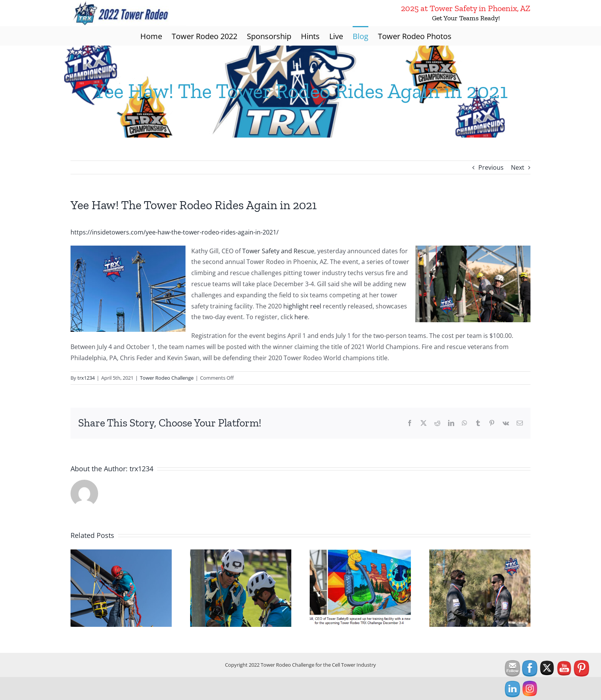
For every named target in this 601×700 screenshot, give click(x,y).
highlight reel (302, 306)
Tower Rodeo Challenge (167, 378)
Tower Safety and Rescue (278, 251)
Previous (491, 167)
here (301, 317)
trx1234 (86, 378)
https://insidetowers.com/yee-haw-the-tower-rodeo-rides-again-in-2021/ (175, 232)
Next (518, 167)
